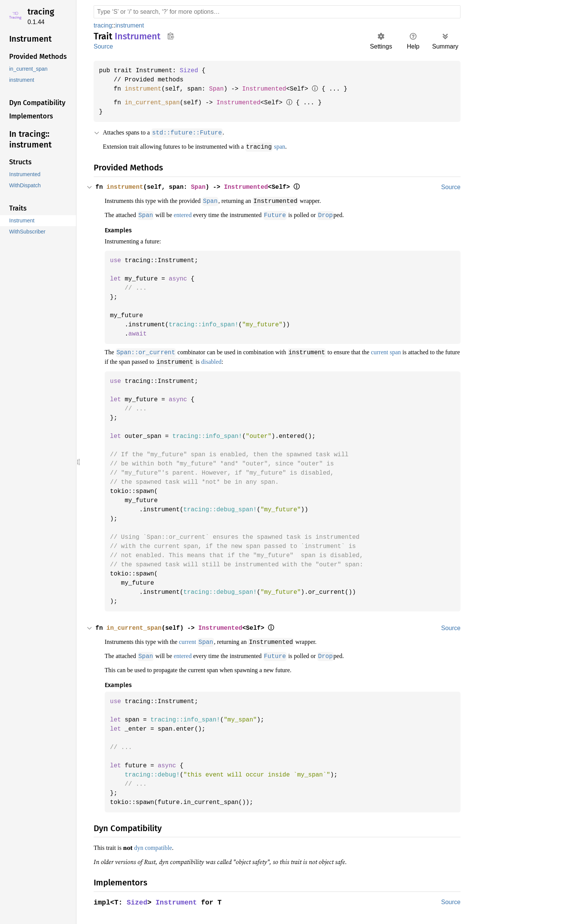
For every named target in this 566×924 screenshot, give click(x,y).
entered (192, 214)
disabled (284, 360)
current (199, 640)
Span (221, 89)
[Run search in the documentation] (277, 12)
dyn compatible (159, 845)
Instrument (178, 899)
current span (416, 351)
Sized (193, 71)
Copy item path (171, 36)
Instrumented (271, 89)
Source (103, 46)
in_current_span (154, 103)
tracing (41, 12)
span (300, 146)
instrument (131, 25)
